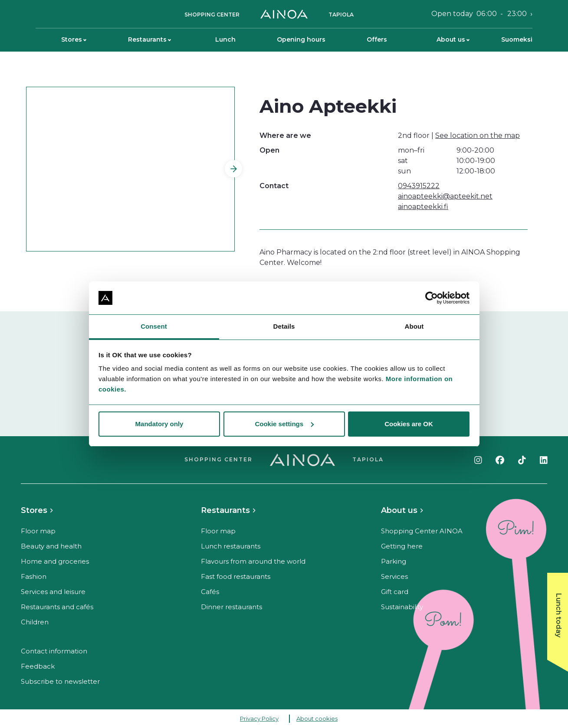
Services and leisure (53, 592)
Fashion (34, 576)
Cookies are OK (409, 424)
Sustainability (402, 607)
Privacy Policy (259, 718)
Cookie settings (284, 424)
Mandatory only (159, 424)
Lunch (225, 39)
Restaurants (149, 39)
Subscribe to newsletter (60, 681)
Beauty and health (51, 546)
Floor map (38, 531)
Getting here (402, 546)
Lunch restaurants (231, 546)
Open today (479, 14)
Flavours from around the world (253, 561)
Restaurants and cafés (57, 607)
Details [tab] (284, 326)
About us (453, 39)
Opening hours (301, 39)
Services (394, 576)
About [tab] (414, 326)
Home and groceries (55, 561)
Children (35, 622)
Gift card (395, 592)
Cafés (210, 592)
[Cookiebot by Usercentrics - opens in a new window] (432, 298)
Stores (74, 39)
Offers (377, 39)
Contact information (54, 651)
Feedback (38, 666)
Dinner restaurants (231, 607)
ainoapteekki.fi (423, 207)
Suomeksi (517, 39)
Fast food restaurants (236, 576)
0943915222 (419, 186)
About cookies (317, 718)
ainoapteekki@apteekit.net (445, 196)
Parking (394, 561)
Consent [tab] (154, 326)
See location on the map (478, 135)
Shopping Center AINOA (422, 531)
